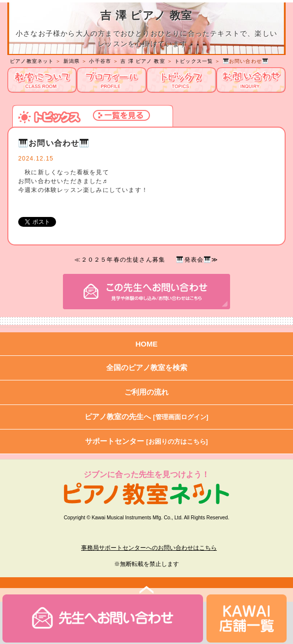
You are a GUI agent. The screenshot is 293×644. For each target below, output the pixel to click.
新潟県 (72, 61)
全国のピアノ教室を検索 (147, 367)
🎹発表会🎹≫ (197, 260)
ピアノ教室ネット (32, 61)
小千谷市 (100, 61)
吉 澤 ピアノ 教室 (143, 61)
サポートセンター (146, 441)
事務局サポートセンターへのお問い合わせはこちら (149, 548)
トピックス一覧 (194, 61)
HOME (147, 344)
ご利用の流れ (146, 392)
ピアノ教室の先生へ (146, 416)
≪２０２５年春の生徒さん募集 (120, 260)
